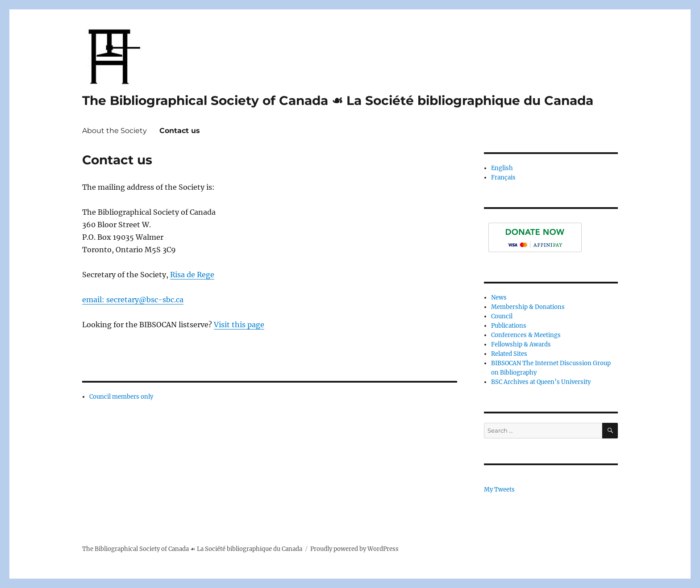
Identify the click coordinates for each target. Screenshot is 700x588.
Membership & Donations (528, 307)
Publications (509, 326)
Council (502, 316)
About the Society (115, 131)
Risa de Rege (192, 275)
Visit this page (239, 325)
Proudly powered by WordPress (354, 549)
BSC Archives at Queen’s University (541, 382)
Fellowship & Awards (521, 344)
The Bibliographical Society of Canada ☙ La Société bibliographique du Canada (338, 100)
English (502, 168)
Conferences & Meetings (526, 335)
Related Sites (509, 354)
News (499, 298)
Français (503, 177)
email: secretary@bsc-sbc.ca (133, 300)
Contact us (180, 131)
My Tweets (499, 490)
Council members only (121, 397)
